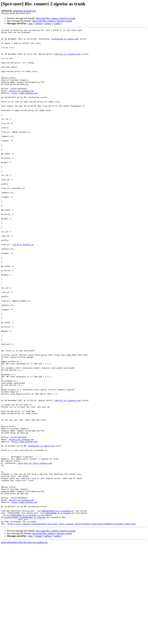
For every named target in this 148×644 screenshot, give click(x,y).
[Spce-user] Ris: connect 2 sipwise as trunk (55, 18)
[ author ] (58, 23)
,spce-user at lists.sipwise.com (34, 550)
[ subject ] (48, 23)
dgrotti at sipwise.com (68, 59)
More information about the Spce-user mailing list (24, 641)
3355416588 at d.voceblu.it (60, 610)
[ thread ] (39, 23)
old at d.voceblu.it (23, 288)
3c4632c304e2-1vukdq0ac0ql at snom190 (25, 615)
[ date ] (31, 23)
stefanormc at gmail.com (24, 11)
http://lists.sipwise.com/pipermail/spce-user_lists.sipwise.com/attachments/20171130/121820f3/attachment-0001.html (72, 623)
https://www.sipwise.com (24, 106)
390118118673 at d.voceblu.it (58, 607)
